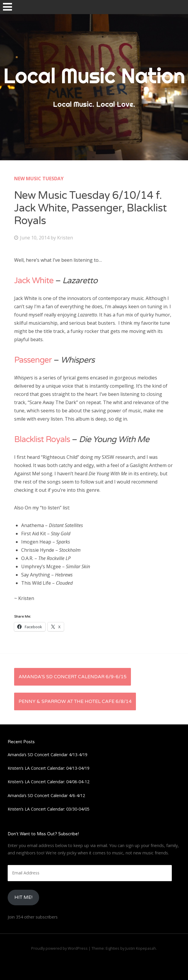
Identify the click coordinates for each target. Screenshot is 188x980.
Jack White (34, 281)
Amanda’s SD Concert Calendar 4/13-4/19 (48, 755)
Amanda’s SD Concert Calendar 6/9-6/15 (73, 677)
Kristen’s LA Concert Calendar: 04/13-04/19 (49, 768)
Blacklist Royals (42, 439)
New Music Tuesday (39, 179)
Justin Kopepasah (141, 948)
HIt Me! (23, 897)
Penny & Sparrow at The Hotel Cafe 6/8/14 (75, 701)
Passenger (34, 360)
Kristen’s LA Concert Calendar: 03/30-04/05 (49, 809)
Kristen (65, 238)
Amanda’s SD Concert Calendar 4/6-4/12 (46, 795)
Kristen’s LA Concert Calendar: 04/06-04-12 (49, 782)
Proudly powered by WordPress (59, 948)
